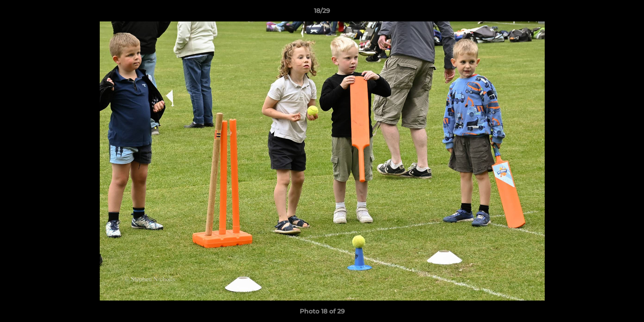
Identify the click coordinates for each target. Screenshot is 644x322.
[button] (628, 13)
